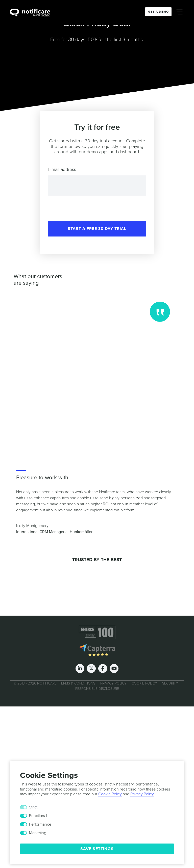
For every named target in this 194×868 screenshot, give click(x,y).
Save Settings (97, 849)
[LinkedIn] (80, 668)
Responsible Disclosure (97, 689)
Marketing (38, 833)
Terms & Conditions (77, 683)
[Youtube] (114, 668)
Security (170, 683)
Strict (33, 807)
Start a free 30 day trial (97, 229)
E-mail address (62, 169)
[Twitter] (91, 668)
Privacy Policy (113, 683)
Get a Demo (158, 12)
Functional (38, 816)
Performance (40, 824)
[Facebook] (103, 668)
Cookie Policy (144, 683)
